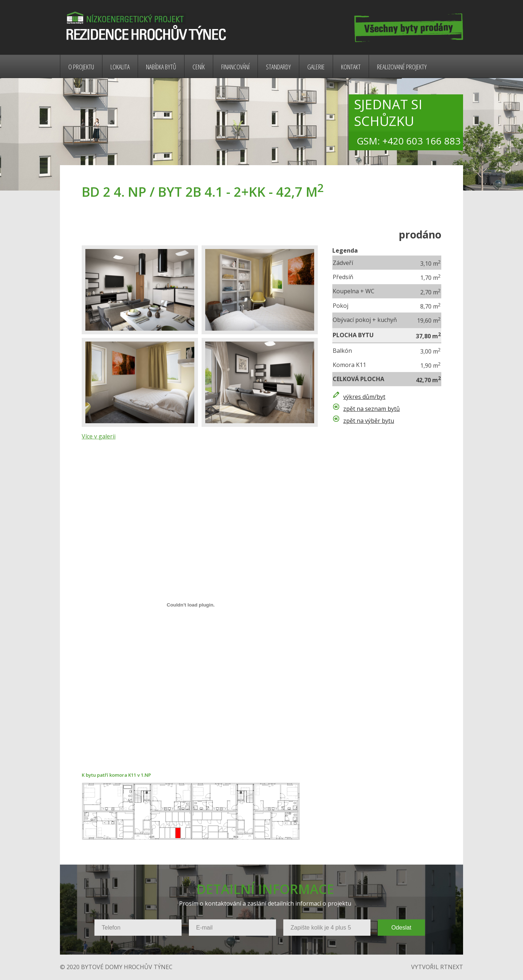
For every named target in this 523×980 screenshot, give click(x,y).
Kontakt (351, 67)
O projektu (81, 67)
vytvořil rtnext (437, 967)
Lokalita (120, 67)
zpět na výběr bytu (369, 421)
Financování (235, 67)
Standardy (278, 67)
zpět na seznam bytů (372, 409)
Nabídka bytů (161, 67)
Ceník (199, 67)
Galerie (316, 67)
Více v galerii (99, 436)
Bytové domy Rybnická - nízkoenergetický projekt (145, 27)
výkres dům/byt (364, 397)
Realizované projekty (402, 67)
